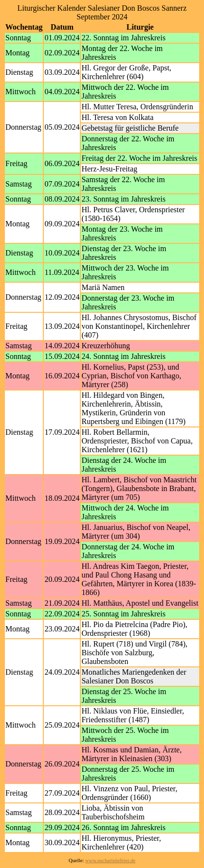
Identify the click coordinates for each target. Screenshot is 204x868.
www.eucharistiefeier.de (110, 860)
